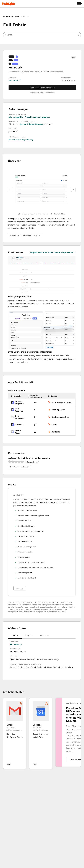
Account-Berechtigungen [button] (32, 124)
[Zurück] (10, 190)
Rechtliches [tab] (45, 636)
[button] (21, 140)
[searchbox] (42, 35)
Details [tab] (15, 636)
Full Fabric (15, 80)
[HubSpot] (9, 4)
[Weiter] (73, 190)
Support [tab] (29, 636)
